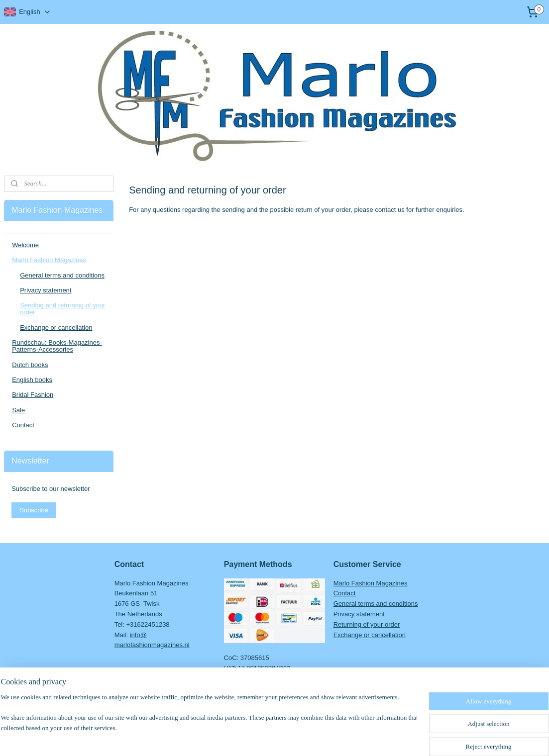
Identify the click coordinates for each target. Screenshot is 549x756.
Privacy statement (46, 290)
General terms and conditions (62, 275)
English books (32, 380)
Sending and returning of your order (62, 309)
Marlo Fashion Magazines (49, 260)
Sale (18, 410)
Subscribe (34, 510)
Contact (23, 425)
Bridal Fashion (33, 395)
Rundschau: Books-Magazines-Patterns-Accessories (57, 346)
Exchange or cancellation (56, 328)
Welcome (25, 245)
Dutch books (30, 365)
